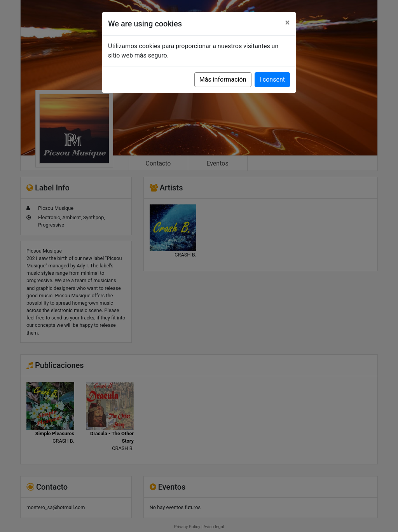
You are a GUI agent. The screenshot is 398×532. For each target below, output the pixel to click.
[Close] (287, 23)
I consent (272, 79)
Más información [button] (223, 79)
